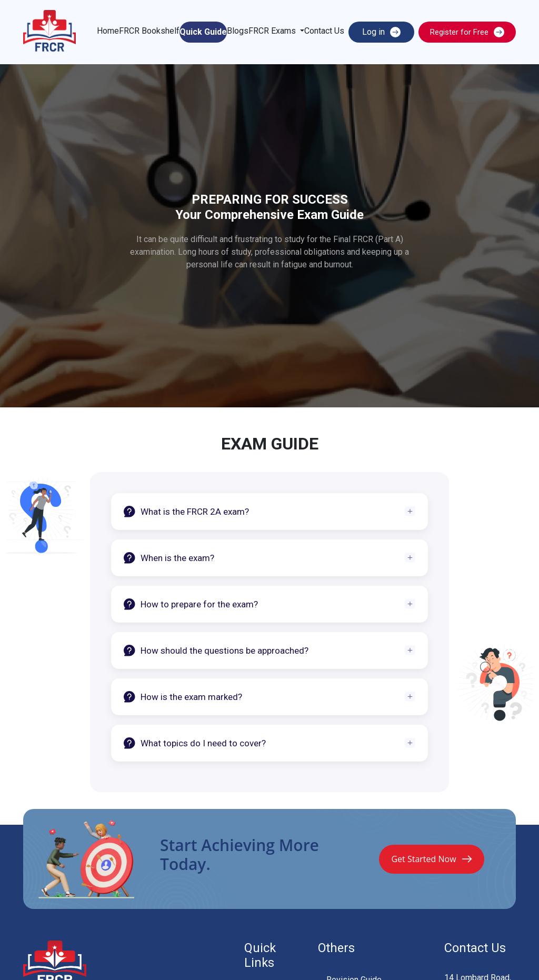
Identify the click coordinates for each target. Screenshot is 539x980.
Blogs (238, 31)
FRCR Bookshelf (149, 31)
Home (108, 31)
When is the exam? (169, 558)
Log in (381, 32)
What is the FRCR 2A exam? (186, 512)
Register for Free (467, 32)
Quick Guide (203, 32)
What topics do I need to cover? (195, 743)
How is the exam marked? (183, 697)
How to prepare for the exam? (191, 604)
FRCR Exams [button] (273, 31)
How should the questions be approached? (216, 651)
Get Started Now (431, 859)
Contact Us (324, 31)
